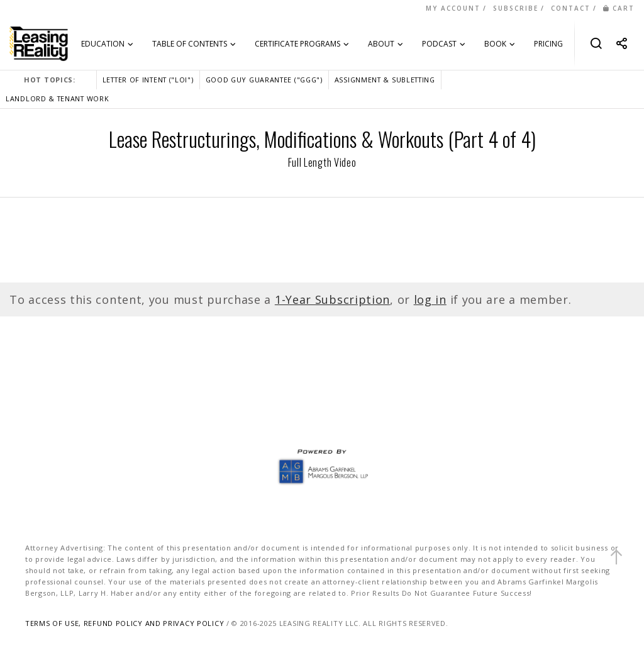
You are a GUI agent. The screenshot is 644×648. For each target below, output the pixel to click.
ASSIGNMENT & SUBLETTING (385, 80)
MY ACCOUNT (453, 8)
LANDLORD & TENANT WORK (57, 98)
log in (430, 299)
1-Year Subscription (332, 299)
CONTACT (571, 8)
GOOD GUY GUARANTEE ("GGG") (264, 80)
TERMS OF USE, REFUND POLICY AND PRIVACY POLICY (125, 623)
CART (619, 8)
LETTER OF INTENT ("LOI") (148, 80)
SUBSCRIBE (516, 8)
